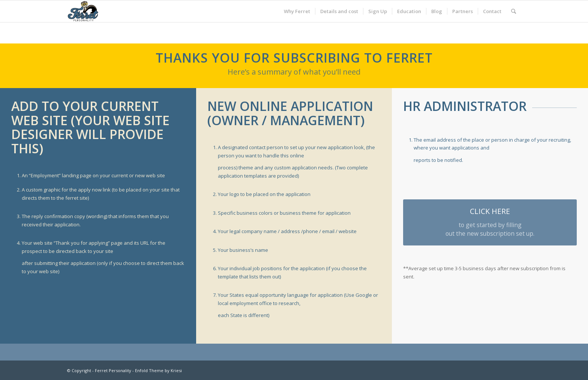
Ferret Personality (113, 370)
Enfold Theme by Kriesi (158, 370)
